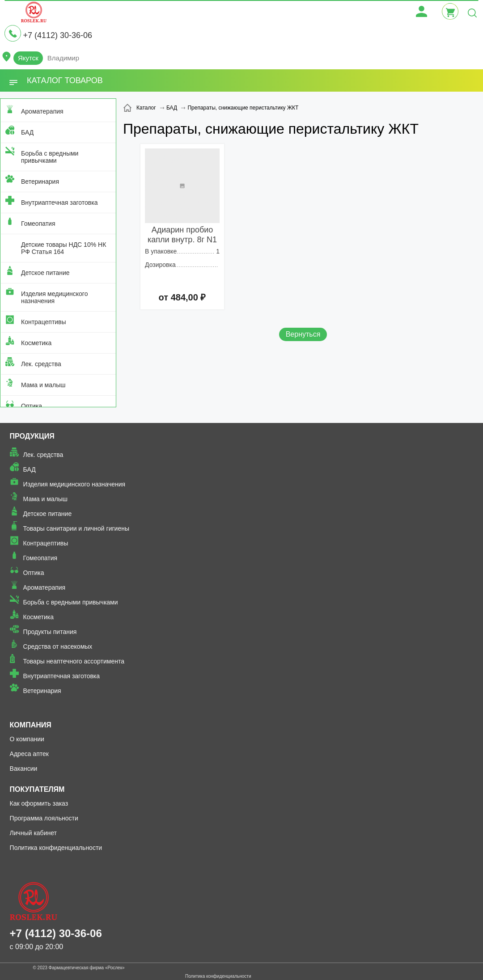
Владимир (63, 58)
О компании (27, 739)
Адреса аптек (29, 754)
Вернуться (303, 334)
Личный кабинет (33, 833)
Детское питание (45, 273)
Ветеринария (40, 182)
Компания (31, 725)
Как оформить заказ (39, 803)
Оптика (32, 406)
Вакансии (24, 769)
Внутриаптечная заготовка (59, 203)
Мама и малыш (43, 385)
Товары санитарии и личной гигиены (76, 528)
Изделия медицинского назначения (54, 297)
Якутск (28, 58)
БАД (27, 132)
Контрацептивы (44, 322)
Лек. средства (41, 364)
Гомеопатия (38, 224)
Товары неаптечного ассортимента (74, 661)
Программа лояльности (44, 818)
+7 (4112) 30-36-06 (57, 35)
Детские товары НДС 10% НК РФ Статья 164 (64, 248)
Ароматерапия (42, 111)
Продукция (32, 436)
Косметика (36, 343)
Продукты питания (50, 632)
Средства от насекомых (58, 646)
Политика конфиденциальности (56, 848)
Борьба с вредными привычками (50, 157)
